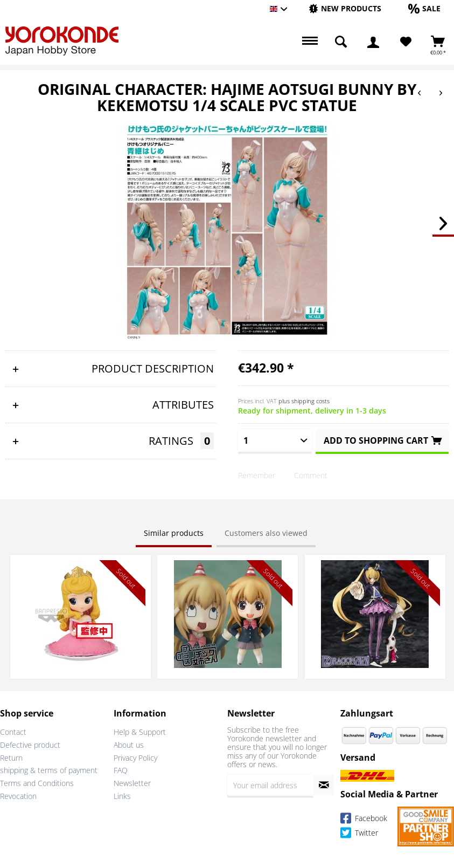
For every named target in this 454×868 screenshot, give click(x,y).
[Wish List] (406, 42)
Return (11, 758)
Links (122, 796)
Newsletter (132, 783)
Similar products (174, 533)
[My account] (373, 42)
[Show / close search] (341, 42)
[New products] (345, 8)
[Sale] (424, 8)
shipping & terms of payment (49, 770)
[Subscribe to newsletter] (324, 785)
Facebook (364, 820)
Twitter (359, 834)
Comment (311, 475)
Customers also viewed (266, 533)
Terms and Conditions (37, 783)
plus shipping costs (304, 401)
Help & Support (140, 732)
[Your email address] (271, 785)
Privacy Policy (135, 758)
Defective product (30, 745)
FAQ (121, 770)
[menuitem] (345, 9)
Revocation (18, 796)
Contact (13, 732)
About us (129, 745)
